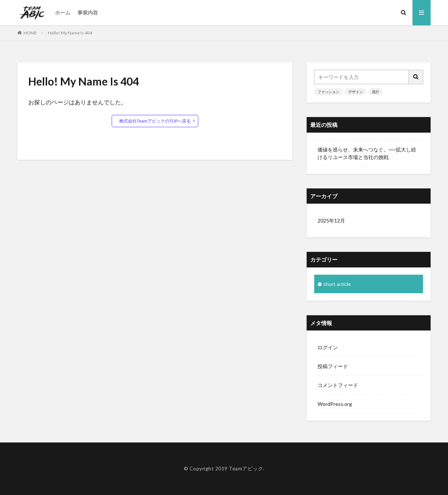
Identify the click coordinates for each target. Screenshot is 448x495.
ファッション (328, 92)
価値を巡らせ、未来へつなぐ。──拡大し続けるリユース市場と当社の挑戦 (367, 153)
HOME (30, 33)
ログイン (328, 347)
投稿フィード (333, 366)
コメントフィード (338, 385)
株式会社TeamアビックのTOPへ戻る (155, 121)
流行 (376, 92)
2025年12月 (331, 221)
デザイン (356, 92)
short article (337, 284)
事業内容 (88, 13)
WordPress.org (335, 404)
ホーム (63, 13)
